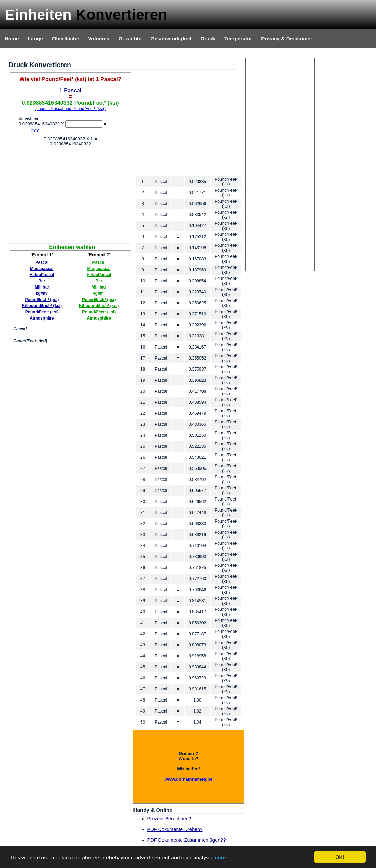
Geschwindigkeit (171, 38)
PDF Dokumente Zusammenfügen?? (187, 840)
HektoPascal (42, 275)
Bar (42, 281)
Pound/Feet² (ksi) (42, 312)
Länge (36, 38)
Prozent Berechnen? (169, 819)
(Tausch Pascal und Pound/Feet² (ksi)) (70, 109)
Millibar (42, 287)
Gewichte (130, 38)
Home (12, 38)
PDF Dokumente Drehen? (175, 829)
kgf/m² (42, 293)
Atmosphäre (42, 318)
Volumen (99, 38)
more (220, 858)
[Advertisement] (70, 195)
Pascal (42, 262)
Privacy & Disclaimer (287, 38)
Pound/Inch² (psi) (42, 300)
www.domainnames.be (189, 779)
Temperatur (238, 38)
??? (35, 130)
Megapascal (42, 269)
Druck (208, 38)
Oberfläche (66, 38)
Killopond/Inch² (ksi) (42, 306)
